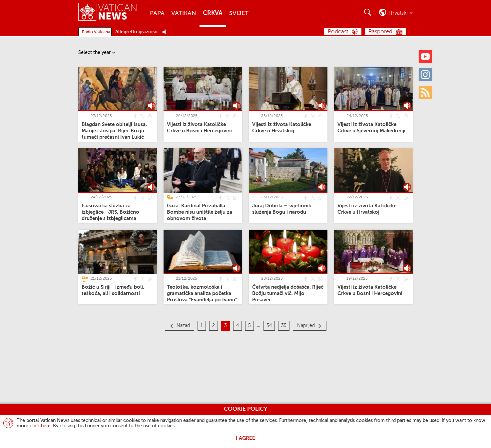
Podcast (338, 32)
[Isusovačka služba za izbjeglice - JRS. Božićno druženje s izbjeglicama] (110, 212)
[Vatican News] (107, 13)
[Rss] (425, 92)
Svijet (239, 13)
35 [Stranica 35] (284, 326)
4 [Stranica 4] (238, 326)
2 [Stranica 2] (214, 326)
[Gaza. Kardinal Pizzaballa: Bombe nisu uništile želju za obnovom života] (200, 212)
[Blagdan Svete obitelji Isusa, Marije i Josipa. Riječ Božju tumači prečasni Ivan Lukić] (114, 131)
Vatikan (184, 13)
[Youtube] (425, 57)
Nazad (183, 326)
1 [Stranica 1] (202, 326)
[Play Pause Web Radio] (166, 32)
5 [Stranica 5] (249, 326)
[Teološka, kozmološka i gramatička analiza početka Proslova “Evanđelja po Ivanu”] (202, 293)
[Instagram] (425, 74)
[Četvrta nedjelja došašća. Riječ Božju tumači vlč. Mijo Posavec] (288, 293)
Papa (157, 13)
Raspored (380, 32)
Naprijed (306, 326)
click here (40, 426)
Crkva (213, 13)
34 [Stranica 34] (269, 326)
